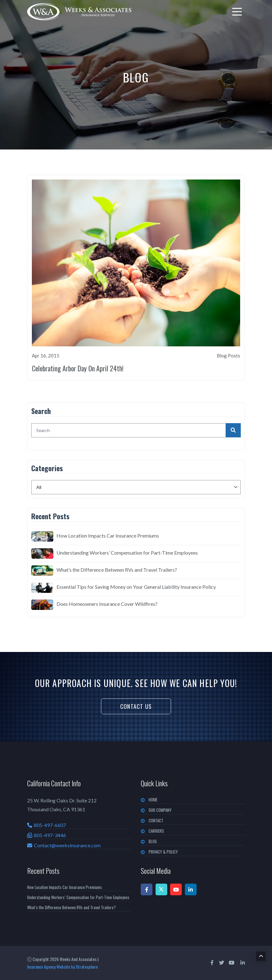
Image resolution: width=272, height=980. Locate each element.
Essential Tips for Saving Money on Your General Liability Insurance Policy (136, 587)
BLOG (153, 841)
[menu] (237, 12)
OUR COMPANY (160, 810)
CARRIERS (156, 831)
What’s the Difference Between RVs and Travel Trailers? (117, 570)
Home (153, 800)
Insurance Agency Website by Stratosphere (62, 967)
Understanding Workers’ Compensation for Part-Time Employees (127, 553)
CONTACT (156, 820)
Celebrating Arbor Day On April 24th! (78, 368)
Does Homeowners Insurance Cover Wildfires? (107, 604)
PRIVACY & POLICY (163, 852)
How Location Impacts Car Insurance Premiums (108, 536)
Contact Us (136, 706)
